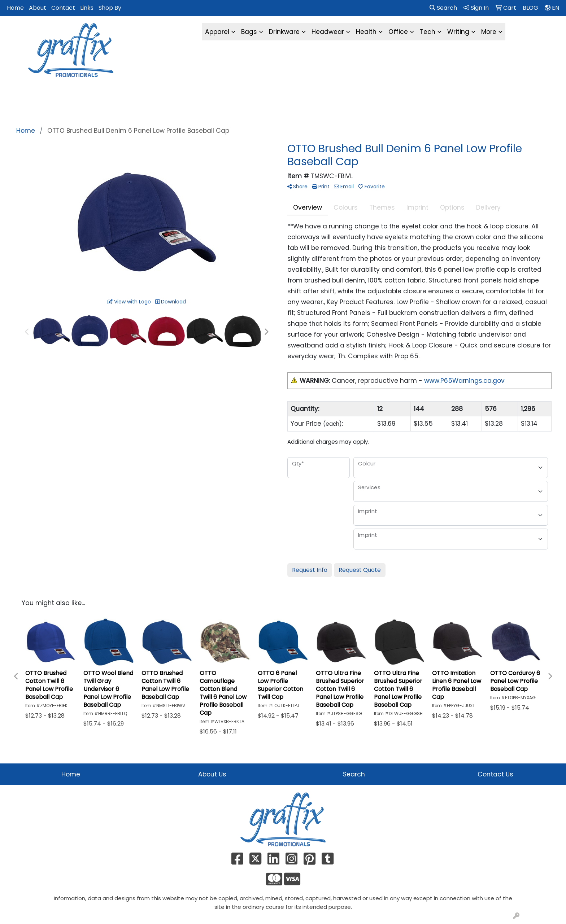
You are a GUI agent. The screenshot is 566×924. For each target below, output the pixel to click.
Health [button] (366, 32)
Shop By (110, 8)
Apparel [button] (217, 32)
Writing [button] (458, 32)
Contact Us (495, 774)
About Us (212, 774)
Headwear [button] (328, 32)
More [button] (489, 32)
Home (15, 8)
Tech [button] (428, 32)
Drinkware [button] (284, 32)
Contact (63, 8)
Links (87, 8)
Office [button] (398, 32)
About (38, 8)
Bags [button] (249, 32)
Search (443, 8)
